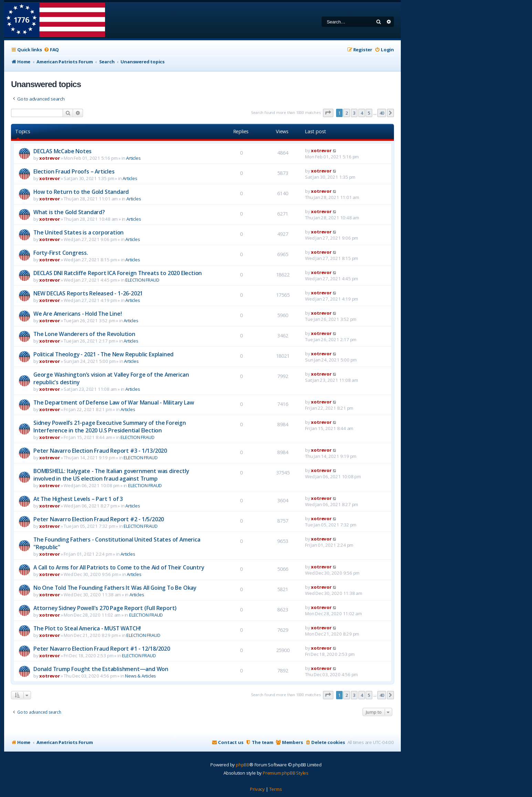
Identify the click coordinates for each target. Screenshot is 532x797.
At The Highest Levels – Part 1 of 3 (78, 499)
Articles (133, 158)
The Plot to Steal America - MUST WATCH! (87, 628)
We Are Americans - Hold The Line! (77, 314)
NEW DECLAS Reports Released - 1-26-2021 (88, 293)
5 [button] (369, 113)
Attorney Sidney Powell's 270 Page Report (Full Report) (105, 608)
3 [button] (354, 113)
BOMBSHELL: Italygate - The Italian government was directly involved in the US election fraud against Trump (111, 475)
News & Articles (140, 676)
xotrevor (49, 158)
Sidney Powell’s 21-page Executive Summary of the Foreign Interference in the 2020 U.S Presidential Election (110, 427)
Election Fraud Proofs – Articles (74, 171)
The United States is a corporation (79, 232)
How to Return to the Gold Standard (81, 192)
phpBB (243, 765)
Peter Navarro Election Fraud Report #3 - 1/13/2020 (100, 451)
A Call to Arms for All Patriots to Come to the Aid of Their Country (119, 567)
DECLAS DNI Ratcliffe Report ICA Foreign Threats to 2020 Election (118, 273)
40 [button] (382, 113)
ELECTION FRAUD (142, 280)
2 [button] (347, 113)
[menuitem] (51, 50)
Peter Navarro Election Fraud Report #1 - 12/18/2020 (102, 649)
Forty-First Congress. (61, 253)
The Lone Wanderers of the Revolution (84, 334)
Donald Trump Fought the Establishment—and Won (101, 669)
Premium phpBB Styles (286, 773)
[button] (328, 113)
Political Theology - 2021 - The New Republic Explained (103, 354)
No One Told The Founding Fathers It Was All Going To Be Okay (115, 588)
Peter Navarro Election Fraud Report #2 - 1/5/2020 (99, 519)
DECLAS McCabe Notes (62, 151)
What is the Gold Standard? (69, 212)
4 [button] (362, 113)
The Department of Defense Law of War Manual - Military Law (114, 402)
